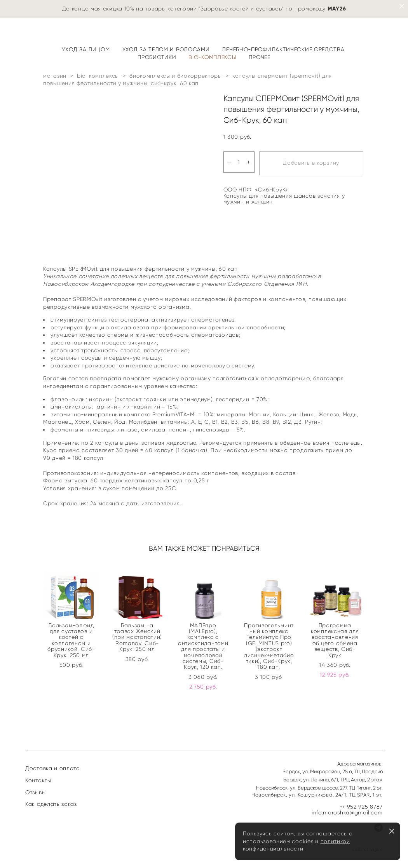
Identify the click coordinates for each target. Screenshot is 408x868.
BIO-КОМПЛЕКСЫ (212, 57)
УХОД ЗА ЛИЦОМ (86, 50)
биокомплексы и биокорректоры (176, 76)
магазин (55, 76)
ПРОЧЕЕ (259, 57)
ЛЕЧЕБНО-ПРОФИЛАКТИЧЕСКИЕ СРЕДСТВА (283, 50)
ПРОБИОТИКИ (157, 57)
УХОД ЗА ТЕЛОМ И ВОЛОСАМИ (166, 50)
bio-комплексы (98, 76)
